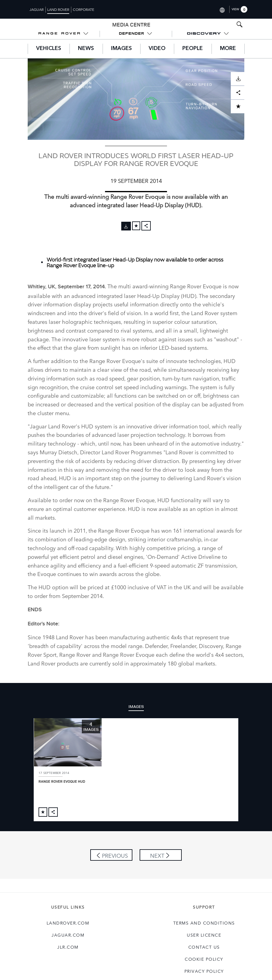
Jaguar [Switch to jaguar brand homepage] (37, 9)
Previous (115, 843)
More (228, 49)
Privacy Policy (204, 959)
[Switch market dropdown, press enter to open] (222, 9)
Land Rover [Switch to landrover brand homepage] (58, 9)
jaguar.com (68, 922)
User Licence (204, 922)
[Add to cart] (136, 226)
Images (121, 49)
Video (157, 49)
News (86, 49)
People (193, 49)
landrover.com (68, 910)
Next (157, 843)
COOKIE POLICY (204, 947)
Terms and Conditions (204, 910)
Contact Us (204, 935)
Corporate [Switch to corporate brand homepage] (83, 9)
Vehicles (49, 49)
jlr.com (68, 935)
